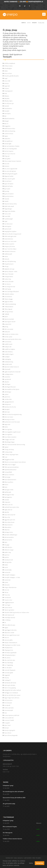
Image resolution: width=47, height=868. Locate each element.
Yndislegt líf (7, 680)
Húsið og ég (7, 289)
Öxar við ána (8, 733)
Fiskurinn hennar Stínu (10, 204)
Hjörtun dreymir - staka (11, 271)
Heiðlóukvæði (8, 254)
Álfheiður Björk (8, 101)
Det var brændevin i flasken (12, 146)
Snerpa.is (24, 23)
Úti (5, 623)
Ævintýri (6, 728)
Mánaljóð (7, 409)
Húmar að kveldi (9, 282)
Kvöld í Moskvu (8, 352)
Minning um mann (9, 419)
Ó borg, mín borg (9, 449)
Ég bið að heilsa (8, 186)
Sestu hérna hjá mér (10, 515)
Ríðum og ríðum (9, 482)
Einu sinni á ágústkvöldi (11, 169)
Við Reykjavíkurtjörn (10, 655)
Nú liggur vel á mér (9, 439)
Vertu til (6, 638)
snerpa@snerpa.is (36, 2)
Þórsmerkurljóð (9, 710)
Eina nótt (7, 164)
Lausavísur (7, 377)
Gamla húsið (8, 229)
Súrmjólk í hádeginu (10, 575)
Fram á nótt (7, 214)
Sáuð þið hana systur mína (12, 507)
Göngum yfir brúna (10, 246)
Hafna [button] (31, 863)
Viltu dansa (7, 658)
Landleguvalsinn (9, 374)
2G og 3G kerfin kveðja (9, 804)
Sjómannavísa (8, 540)
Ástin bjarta (7, 114)
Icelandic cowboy (9, 294)
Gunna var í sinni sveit (10, 241)
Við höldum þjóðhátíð (10, 653)
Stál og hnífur (8, 562)
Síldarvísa (7, 530)
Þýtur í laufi (7, 725)
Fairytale (7, 199)
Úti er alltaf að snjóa (10, 625)
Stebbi (6, 565)
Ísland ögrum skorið (10, 322)
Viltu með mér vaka (10, 660)
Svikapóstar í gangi (8, 785)
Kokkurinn (7, 332)
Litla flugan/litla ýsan (10, 387)
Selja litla (7, 512)
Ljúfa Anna (7, 397)
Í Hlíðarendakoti (9, 307)
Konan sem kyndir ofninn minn (13, 339)
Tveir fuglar (7, 605)
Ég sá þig (7, 191)
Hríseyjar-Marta (9, 277)
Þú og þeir (7, 723)
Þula (5, 713)
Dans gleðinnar (8, 141)
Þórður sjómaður (9, 708)
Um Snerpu (7, 750)
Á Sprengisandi (8, 91)
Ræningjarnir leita (9, 495)
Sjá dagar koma (8, 532)
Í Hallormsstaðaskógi (10, 304)
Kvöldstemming (9, 362)
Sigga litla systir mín (10, 520)
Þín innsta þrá (8, 703)
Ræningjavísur (8, 497)
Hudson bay (8, 279)
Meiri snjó (7, 412)
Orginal (6, 447)
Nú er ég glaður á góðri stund (12, 432)
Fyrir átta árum (8, 224)
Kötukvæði (7, 369)
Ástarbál (6, 106)
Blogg (6, 782)
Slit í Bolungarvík (8, 833)
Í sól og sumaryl (9, 312)
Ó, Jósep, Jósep (8, 452)
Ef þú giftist (7, 159)
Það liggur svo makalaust (11, 693)
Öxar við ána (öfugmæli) (11, 735)
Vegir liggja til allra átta (10, 630)
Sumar (6, 567)
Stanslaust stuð (8, 560)
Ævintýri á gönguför (10, 730)
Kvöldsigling (8, 359)
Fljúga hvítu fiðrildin (10, 211)
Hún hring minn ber (10, 287)
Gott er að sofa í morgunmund (13, 234)
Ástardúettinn (8, 108)
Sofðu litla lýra (8, 547)
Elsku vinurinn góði (9, 179)
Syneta (6, 582)
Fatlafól (6, 201)
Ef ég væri (7, 156)
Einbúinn (7, 166)
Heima (6, 256)
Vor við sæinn (8, 668)
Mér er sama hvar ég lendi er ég (13, 414)
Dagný (6, 136)
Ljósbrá (6, 394)
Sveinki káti (7, 580)
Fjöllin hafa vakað (9, 206)
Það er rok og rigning (10, 688)
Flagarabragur (8, 209)
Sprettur (7, 557)
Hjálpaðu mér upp (9, 269)
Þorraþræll (7, 705)
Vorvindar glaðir (9, 673)
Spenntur (7, 555)
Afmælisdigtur (8, 68)
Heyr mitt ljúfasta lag (10, 261)
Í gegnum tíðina (9, 302)
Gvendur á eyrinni (9, 244)
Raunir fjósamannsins (10, 480)
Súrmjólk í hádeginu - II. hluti (12, 577)
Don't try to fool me (10, 154)
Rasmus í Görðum (9, 475)
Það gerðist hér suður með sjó (12, 690)
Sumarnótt (7, 572)
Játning (6, 327)
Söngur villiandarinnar (10, 587)
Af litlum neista (8, 66)
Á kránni (6, 88)
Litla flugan (7, 384)
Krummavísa (8, 342)
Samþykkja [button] (39, 863)
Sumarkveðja (8, 570)
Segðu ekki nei (8, 510)
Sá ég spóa (7, 502)
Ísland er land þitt (9, 319)
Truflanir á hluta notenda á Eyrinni (12, 839)
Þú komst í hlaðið (9, 720)
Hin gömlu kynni (9, 264)
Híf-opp (6, 266)
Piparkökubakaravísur (10, 470)
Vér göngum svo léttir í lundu (12, 645)
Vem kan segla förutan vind (12, 635)
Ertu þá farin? (8, 181)
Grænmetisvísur (9, 239)
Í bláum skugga (8, 299)
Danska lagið (8, 144)
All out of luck (8, 73)
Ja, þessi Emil (8, 324)
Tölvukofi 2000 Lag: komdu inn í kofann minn (17, 612)
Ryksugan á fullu (9, 490)
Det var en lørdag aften (11, 149)
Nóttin (6, 427)
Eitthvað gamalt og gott (11, 174)
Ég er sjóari (7, 189)
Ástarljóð (7, 111)
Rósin (6, 487)
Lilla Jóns (7, 382)
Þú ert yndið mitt (9, 718)
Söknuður (7, 585)
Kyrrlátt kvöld (8, 364)
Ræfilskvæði (8, 492)
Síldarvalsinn (8, 527)
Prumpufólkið (8, 472)
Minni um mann (9, 417)
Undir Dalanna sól (9, 615)
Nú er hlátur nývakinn (10, 437)
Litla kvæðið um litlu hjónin (12, 389)
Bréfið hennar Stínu (10, 129)
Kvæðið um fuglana (10, 349)
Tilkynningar (9, 817)
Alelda (6, 71)
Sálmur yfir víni (8, 505)
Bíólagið (6, 121)
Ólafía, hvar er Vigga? (10, 465)
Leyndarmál (8, 379)
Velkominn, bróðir (9, 633)
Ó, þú (6, 457)
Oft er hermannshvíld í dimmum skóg (15, 445)
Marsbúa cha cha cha (10, 407)
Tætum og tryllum (9, 610)
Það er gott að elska (10, 685)
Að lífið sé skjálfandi (10, 63)
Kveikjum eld (8, 347)
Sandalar (7, 500)
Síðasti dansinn (8, 525)
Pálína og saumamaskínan (11, 467)
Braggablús (7, 126)
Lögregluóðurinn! (9, 402)
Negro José (7, 424)
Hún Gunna (7, 284)
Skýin (6, 542)
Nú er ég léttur (8, 434)
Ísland (6, 317)
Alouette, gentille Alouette (11, 76)
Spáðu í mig (7, 552)
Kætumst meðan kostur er (12, 367)
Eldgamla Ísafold (9, 176)
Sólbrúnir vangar (9, 550)
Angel (6, 78)
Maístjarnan (8, 404)
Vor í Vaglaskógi (9, 665)
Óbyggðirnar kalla (9, 460)
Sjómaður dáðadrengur (11, 535)
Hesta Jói (7, 259)
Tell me (6, 592)
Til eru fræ (7, 595)
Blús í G (6, 124)
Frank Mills (7, 216)
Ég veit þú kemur (9, 196)
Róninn (6, 485)
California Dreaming (10, 131)
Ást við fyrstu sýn (9, 103)
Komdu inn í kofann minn (11, 334)
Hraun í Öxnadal (9, 274)
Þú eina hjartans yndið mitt (12, 715)
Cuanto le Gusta (9, 134)
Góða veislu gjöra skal (10, 236)
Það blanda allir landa (10, 683)
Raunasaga (7, 477)
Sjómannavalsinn (9, 537)
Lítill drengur (8, 392)
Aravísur (6, 83)
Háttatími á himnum (10, 251)
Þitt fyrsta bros (8, 700)
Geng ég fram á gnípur (10, 231)
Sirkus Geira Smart (9, 522)
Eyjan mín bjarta (9, 184)
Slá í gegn (7, 545)
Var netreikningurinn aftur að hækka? (13, 792)
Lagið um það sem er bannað (12, 372)
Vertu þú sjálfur (8, 640)
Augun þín (7, 86)
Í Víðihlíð (7, 314)
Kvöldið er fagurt (9, 354)
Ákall (6, 93)
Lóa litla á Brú (8, 399)
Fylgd (6, 221)
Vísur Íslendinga (9, 663)
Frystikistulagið (8, 219)
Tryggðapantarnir (9, 602)
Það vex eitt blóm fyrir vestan (12, 695)
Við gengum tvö (9, 650)
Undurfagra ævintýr (10, 617)
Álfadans (7, 96)
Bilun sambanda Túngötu (10, 827)
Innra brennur (8, 297)
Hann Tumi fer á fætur (10, 249)
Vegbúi (6, 628)
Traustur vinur (8, 600)
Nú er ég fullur (8, 429)
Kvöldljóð (7, 357)
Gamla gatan (8, 226)
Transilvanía (8, 597)
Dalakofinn (7, 139)
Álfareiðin (7, 99)
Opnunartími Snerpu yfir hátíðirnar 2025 (14, 798)
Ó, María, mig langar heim (11, 455)
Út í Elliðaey (7, 620)
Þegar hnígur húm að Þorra (12, 698)
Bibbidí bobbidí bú (9, 119)
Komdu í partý (8, 337)
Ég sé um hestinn (9, 194)
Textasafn (34, 23)
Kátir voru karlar (9, 329)
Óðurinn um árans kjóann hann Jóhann (15, 462)
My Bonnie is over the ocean (12, 422)
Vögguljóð (7, 675)
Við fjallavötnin (8, 648)
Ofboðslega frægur (9, 442)
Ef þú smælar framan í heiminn (13, 161)
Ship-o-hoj (7, 517)
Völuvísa (7, 678)
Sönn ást (7, 590)
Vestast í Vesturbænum (11, 643)
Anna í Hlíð (7, 81)
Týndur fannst (8, 608)
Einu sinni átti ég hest (10, 171)
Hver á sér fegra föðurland (11, 292)
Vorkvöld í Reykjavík (10, 670)
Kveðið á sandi (8, 344)
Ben (5, 116)
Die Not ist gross (9, 151)
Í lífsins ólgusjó (8, 309)
